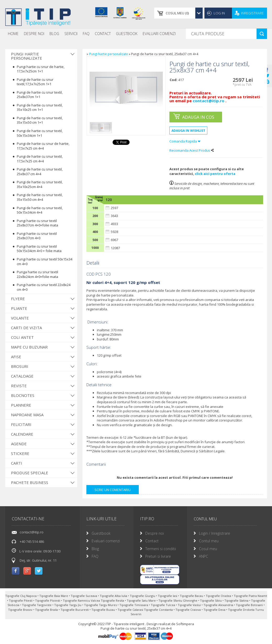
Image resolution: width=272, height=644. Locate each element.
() (177, 13)
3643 (114, 216)
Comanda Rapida (185, 141)
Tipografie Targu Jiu (68, 605)
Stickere (20, 453)
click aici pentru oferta (215, 174)
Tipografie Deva (215, 610)
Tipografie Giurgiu (143, 596)
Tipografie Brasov (21, 610)
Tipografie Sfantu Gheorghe (178, 600)
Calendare (22, 434)
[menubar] (92, 34)
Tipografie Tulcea (163, 605)
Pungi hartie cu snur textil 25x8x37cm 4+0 (37, 236)
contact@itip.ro (209, 101)
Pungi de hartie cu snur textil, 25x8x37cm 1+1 (40, 95)
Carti (17, 463)
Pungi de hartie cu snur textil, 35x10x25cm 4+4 (40, 184)
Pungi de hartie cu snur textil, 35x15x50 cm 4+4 (40, 197)
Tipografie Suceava (84, 596)
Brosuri (20, 366)
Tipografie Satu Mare (142, 600)
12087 (115, 248)
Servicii (71, 34)
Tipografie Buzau (104, 610)
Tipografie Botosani (250, 605)
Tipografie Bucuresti (75, 610)
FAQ (86, 34)
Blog (54, 34)
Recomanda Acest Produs (191, 150)
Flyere (18, 299)
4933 (114, 224)
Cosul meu (208, 549)
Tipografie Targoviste (37, 605)
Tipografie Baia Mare (54, 596)
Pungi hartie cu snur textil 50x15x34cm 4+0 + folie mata (39, 249)
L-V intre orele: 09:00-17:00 (36, 551)
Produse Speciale (30, 473)
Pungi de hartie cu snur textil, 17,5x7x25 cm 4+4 (40, 159)
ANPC (204, 556)
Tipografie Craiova (188, 610)
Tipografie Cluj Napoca (21, 596)
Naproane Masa (27, 415)
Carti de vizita (26, 328)
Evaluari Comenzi (159, 34)
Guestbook (127, 34)
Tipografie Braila (47, 610)
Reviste (19, 386)
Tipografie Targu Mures (101, 605)
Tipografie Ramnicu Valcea (82, 600)
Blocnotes (23, 395)
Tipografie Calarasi (131, 610)
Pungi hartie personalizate (27, 56)
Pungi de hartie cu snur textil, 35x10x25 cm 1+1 (40, 107)
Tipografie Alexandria (219, 605)
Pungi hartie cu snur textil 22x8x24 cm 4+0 (44, 287)
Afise (16, 357)
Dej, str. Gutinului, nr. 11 (38, 560)
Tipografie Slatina (237, 600)
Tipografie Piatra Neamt (250, 596)
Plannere (21, 405)
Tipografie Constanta (159, 610)
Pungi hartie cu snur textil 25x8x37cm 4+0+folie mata (37, 223)
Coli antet (22, 337)
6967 (114, 240)
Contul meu (209, 541)
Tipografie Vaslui (190, 605)
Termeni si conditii (161, 549)
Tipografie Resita (113, 600)
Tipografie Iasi (168, 596)
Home (13, 34)
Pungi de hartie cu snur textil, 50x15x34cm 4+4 (40, 210)
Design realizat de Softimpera (170, 624)
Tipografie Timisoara (134, 605)
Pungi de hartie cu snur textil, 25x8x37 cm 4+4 (40, 172)
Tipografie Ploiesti (48, 600)
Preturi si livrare (158, 556)
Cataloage (22, 376)
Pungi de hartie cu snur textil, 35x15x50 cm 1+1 (40, 120)
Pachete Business (30, 482)
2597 (114, 208)
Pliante (19, 308)
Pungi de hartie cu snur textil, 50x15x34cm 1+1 (40, 133)
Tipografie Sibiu (211, 600)
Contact (103, 34)
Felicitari (21, 424)
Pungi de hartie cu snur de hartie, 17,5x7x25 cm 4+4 (43, 146)
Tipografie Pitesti (21, 600)
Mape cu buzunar (29, 347)
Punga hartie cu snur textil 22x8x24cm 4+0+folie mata (37, 274)
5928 (114, 232)
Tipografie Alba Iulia (114, 596)
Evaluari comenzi (106, 541)
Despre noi (34, 34)
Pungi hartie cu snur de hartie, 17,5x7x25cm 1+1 (41, 69)
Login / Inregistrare (215, 533)
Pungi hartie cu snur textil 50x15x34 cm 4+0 (45, 261)
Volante (20, 318)
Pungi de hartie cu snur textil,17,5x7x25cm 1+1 (35, 82)
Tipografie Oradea (219, 596)
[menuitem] (13, 34)
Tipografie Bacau (192, 596)
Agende (19, 444)
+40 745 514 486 (32, 542)
